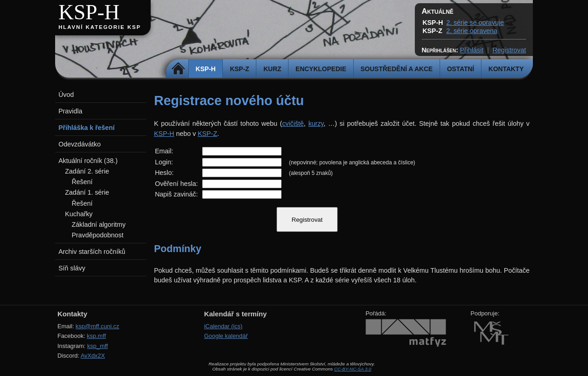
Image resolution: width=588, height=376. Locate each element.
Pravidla (70, 111)
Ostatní (461, 69)
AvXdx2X (93, 356)
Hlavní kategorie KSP (100, 27)
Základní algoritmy (99, 224)
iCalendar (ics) (223, 326)
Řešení (82, 182)
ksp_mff (98, 346)
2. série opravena (472, 31)
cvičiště (293, 123)
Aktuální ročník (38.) (88, 161)
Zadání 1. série (87, 192)
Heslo (163, 173)
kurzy (316, 123)
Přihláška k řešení (86, 128)
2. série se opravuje (475, 22)
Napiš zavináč (175, 194)
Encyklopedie (321, 69)
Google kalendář (226, 336)
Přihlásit (472, 50)
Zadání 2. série (87, 171)
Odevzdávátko (79, 144)
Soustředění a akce (397, 69)
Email (163, 151)
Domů (178, 69)
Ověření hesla (175, 184)
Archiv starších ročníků (92, 252)
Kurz (272, 69)
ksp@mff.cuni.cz (98, 326)
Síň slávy (72, 268)
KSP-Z (239, 69)
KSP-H (89, 12)
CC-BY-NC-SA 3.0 (353, 369)
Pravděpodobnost (98, 235)
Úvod (66, 95)
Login (163, 162)
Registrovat (509, 50)
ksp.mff (96, 336)
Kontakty (506, 69)
